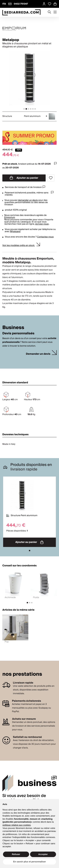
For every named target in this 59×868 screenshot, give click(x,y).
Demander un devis (38, 354)
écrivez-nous (42, 224)
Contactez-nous (45, 237)
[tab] (24, 109)
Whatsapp (15, 232)
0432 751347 (21, 4)
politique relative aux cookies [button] (17, 825)
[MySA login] (44, 4)
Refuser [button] (16, 854)
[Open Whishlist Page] (50, 4)
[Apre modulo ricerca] (49, 12)
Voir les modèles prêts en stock (19, 245)
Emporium (10, 217)
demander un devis (28, 200)
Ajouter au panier (24, 178)
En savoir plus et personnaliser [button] (30, 862)
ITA (4, 4)
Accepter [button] (43, 854)
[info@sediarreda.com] (10, 4)
